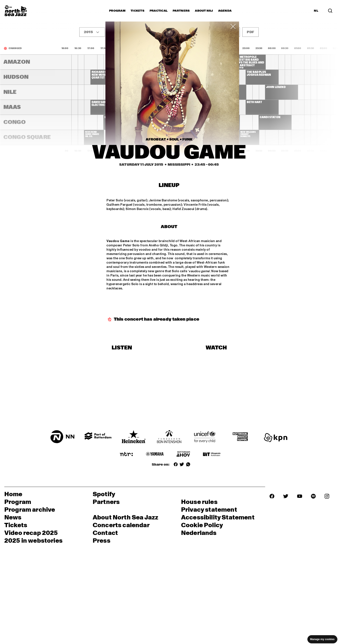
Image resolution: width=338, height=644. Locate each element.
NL (316, 11)
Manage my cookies (322, 639)
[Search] (330, 11)
